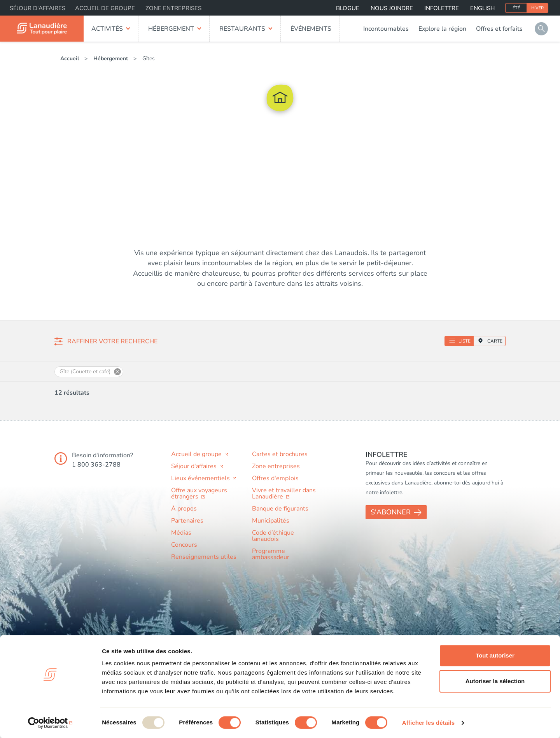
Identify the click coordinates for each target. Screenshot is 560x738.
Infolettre (442, 8)
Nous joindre (392, 8)
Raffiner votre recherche (112, 341)
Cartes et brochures (280, 454)
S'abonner (391, 512)
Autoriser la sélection (495, 681)
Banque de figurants (280, 509)
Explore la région (442, 29)
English (482, 8)
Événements (311, 29)
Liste (465, 341)
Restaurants (242, 29)
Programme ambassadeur (271, 554)
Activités (107, 29)
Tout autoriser (495, 655)
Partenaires (187, 521)
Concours (184, 545)
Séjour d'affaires (38, 8)
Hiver (537, 8)
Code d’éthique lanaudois (273, 536)
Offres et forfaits (499, 29)
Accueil (70, 59)
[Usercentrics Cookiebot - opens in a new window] (50, 723)
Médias (181, 533)
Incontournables (386, 29)
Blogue (348, 8)
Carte (495, 341)
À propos (184, 509)
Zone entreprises (173, 8)
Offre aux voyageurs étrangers (199, 493)
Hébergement (171, 29)
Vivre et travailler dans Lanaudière (284, 493)
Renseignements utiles (204, 557)
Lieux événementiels (201, 478)
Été (516, 8)
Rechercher (541, 29)
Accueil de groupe (105, 8)
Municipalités (271, 521)
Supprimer (117, 372)
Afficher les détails (428, 723)
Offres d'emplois (275, 478)
